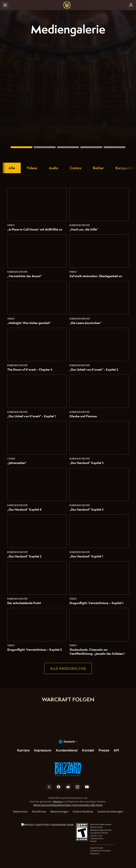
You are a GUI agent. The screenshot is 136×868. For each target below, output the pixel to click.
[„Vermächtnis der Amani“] (22, 147)
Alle (12, 168)
